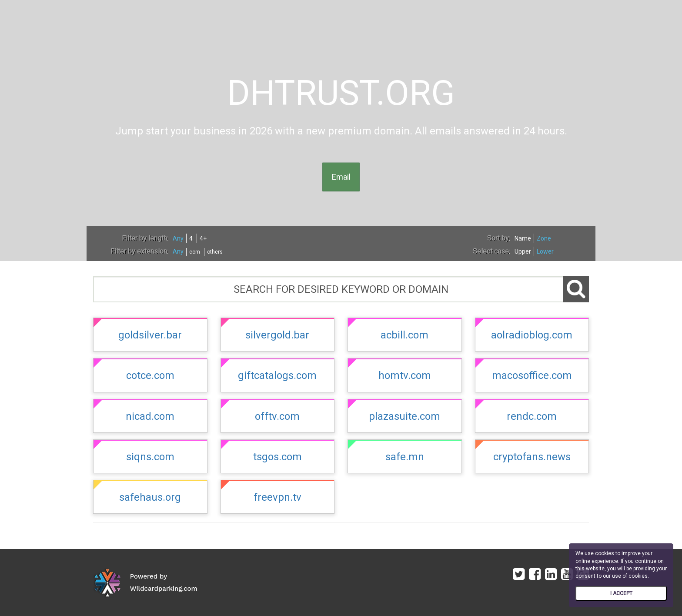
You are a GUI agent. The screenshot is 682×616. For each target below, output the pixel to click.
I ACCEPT (621, 593)
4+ (203, 238)
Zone (544, 238)
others (215, 252)
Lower (545, 251)
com (195, 252)
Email (341, 177)
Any (178, 238)
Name (523, 238)
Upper (523, 251)
